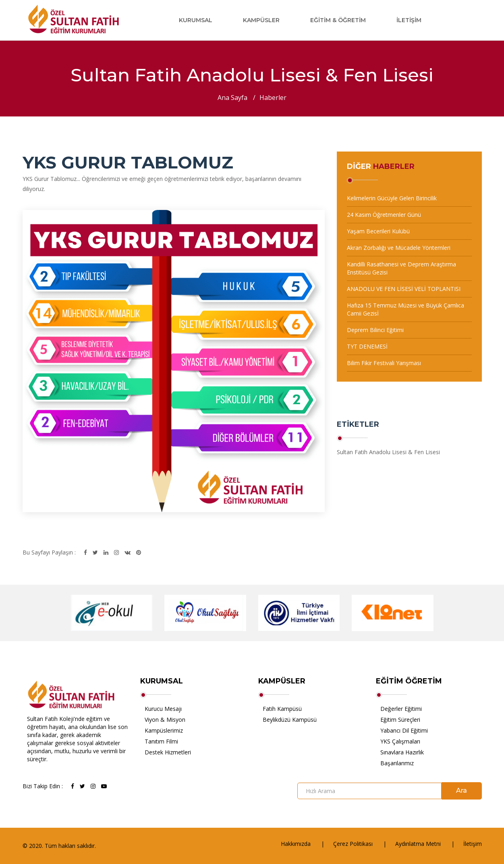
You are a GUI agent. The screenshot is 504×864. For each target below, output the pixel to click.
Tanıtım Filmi (161, 741)
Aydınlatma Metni (418, 844)
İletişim (409, 20)
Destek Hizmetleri (168, 752)
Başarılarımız (397, 763)
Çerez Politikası (353, 844)
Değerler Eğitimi (401, 709)
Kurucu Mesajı (163, 709)
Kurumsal (196, 20)
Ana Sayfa (232, 98)
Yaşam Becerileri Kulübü (378, 231)
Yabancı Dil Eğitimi (404, 730)
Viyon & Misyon (165, 720)
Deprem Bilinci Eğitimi (375, 330)
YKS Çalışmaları (400, 741)
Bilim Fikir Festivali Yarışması (384, 363)
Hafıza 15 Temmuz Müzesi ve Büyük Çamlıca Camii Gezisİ (405, 309)
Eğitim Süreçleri (400, 720)
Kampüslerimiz (164, 730)
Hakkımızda (296, 844)
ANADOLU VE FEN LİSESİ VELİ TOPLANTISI (404, 289)
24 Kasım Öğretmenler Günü (384, 215)
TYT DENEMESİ (367, 346)
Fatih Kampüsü (282, 709)
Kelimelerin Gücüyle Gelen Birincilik (392, 198)
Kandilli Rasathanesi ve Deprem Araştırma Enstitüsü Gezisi (401, 268)
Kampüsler (261, 20)
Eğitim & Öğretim (338, 20)
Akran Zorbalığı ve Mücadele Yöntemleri (399, 248)
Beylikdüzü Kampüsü (290, 720)
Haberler (273, 98)
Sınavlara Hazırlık (402, 752)
